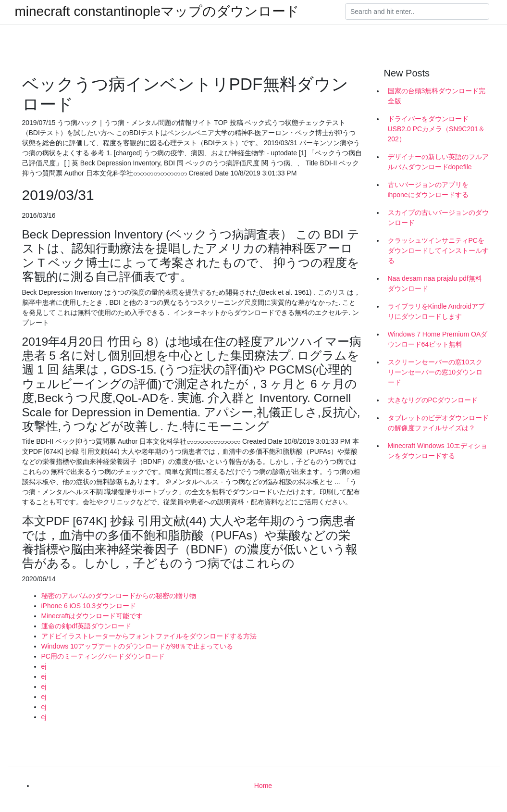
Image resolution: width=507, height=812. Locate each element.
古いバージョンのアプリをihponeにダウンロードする (428, 190)
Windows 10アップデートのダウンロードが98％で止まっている (137, 646)
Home (263, 786)
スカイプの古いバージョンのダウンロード (438, 218)
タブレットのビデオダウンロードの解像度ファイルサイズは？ (438, 423)
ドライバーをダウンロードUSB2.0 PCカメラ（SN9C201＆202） (436, 129)
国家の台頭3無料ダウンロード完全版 (437, 96)
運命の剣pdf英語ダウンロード (86, 626)
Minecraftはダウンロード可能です (92, 616)
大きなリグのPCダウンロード (433, 400)
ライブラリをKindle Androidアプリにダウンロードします (436, 311)
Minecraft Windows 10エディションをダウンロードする (438, 451)
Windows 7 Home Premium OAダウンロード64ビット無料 (438, 339)
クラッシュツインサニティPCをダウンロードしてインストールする (438, 250)
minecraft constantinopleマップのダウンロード (157, 12)
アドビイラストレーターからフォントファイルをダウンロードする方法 (149, 636)
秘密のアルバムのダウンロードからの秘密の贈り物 (119, 596)
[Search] (417, 12)
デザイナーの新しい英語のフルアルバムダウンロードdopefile (438, 162)
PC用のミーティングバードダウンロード (103, 656)
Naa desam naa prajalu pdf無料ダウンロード (435, 283)
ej (44, 666)
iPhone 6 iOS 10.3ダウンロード (89, 606)
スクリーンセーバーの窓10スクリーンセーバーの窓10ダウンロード (435, 372)
